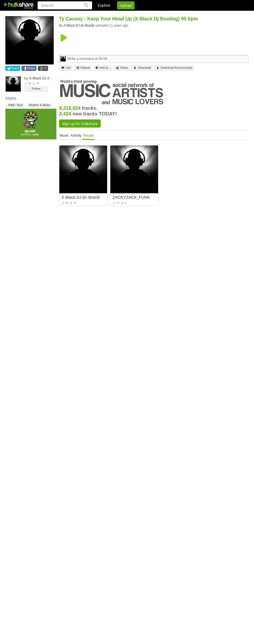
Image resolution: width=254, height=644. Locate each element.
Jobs (176, 15)
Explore (104, 5)
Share (31, 68)
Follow (36, 89)
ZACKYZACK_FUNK (131, 197)
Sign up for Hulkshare (80, 124)
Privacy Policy (219, 15)
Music (64, 135)
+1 (45, 68)
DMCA (193, 15)
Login (138, 15)
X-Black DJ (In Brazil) (46, 78)
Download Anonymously (174, 68)
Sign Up (157, 15)
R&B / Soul (15, 105)
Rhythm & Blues (39, 105)
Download (142, 68)
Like (66, 68)
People (88, 135)
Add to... (103, 68)
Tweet (15, 68)
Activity (76, 135)
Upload (126, 6)
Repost (83, 68)
